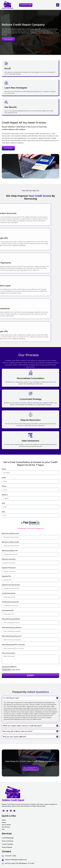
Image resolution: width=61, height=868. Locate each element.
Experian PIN (6, 576)
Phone (4, 486)
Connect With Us (32, 772)
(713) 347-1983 (30, 774)
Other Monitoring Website (11, 619)
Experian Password (9, 568)
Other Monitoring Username (12, 628)
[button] (58, 5)
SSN (3, 512)
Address (5, 495)
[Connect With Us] (25, 773)
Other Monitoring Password (12, 636)
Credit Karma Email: (9, 593)
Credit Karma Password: (10, 602)
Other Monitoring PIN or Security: (13, 645)
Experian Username (9, 559)
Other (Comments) (9, 653)
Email (4, 478)
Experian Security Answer (11, 585)
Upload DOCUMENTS (9, 667)
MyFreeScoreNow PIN (10, 551)
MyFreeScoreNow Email (10, 534)
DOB (3, 503)
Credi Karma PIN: (8, 611)
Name (4, 469)
